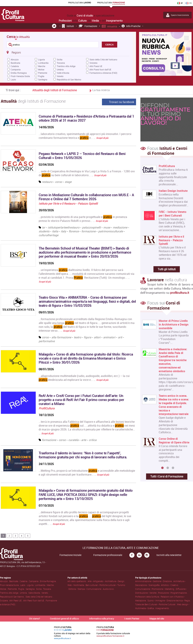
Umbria (60, 69)
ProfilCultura (47, 408)
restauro (47, 182)
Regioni (14, 52)
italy (63, 231)
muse (107, 227)
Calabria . (24, 581)
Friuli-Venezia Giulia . (10, 585)
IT (180, 3)
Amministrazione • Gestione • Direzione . (154, 581)
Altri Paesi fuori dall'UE (100, 69)
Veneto (60, 76)
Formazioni (88, 26)
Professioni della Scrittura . (148, 597)
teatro (78, 337)
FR (189, 3)
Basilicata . (15, 581)
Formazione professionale (108, 555)
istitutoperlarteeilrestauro (64, 227)
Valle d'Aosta (63, 73)
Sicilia (60, 59)
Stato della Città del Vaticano (103, 59)
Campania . (34, 581)
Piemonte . (13, 589)
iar (44, 227)
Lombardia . (41, 585)
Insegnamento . (163, 608)
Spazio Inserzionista (177, 15)
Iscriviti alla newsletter (169, 555)
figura (88, 337)
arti (120, 337)
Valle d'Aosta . (35, 593)
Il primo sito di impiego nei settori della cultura (72, 633)
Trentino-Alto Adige (66, 66)
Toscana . (47, 589)
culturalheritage (49, 235)
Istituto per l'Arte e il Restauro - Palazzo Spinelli (68, 204)
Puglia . (22, 589)
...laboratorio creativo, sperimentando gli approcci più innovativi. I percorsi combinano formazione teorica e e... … (85, 136)
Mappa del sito (157, 619)
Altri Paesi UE (96, 66)
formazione (89, 231)
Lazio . (24, 585)
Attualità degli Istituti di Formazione (55, 90)
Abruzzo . (5, 581)
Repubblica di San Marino (69, 79)
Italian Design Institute (173, 191)
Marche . (51, 585)
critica (93, 440)
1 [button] (162, 468)
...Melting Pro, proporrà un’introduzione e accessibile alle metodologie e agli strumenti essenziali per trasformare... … (87, 473)
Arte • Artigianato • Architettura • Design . (107, 581)
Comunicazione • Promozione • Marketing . (155, 589)
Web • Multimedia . (77, 585)
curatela (73, 440)
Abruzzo (15, 59)
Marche (42, 66)
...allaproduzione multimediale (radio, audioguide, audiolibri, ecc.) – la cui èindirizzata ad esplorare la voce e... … (84, 378)
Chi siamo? (34, 619)
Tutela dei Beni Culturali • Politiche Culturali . (156, 604)
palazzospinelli (91, 227)
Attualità (110, 26)
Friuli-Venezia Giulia (20, 76)
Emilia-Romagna (19, 73)
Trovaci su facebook (122, 102)
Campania (16, 69)
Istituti (68, 26)
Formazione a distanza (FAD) (103, 73)
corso (59, 182)
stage (68, 182)
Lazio (13, 79)
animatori (109, 337)
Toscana (61, 63)
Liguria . (31, 585)
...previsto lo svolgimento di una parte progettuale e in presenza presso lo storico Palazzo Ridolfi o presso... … (83, 219)
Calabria (15, 66)
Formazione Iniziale (70, 555)
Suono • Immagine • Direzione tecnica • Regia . (169, 600)
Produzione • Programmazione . (173, 593)
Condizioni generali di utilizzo (64, 619)
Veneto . (45, 593)
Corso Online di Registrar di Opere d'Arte (174, 441)
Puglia (41, 76)
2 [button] (168, 468)
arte (84, 440)
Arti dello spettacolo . (78, 581)
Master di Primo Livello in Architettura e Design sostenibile (174, 324)
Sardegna (43, 79)
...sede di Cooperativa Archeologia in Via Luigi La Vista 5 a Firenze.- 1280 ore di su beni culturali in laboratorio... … (87, 173)
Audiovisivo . (109, 589)
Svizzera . (5, 600)
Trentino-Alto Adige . (10, 593)
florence (74, 231)
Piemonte (43, 73)
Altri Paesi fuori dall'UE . (34, 600)
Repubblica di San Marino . (13, 597)
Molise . (4, 589)
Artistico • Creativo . (170, 585)
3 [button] (173, 468)
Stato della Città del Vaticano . (39, 597)
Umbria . (24, 593)
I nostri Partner (132, 619)
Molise (41, 69)
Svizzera (93, 63)
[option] (166, 392)
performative (47, 341)
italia (55, 231)
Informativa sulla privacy (102, 619)
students (44, 231)
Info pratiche (131, 26)
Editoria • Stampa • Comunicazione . (86, 589)
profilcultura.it (180, 293)
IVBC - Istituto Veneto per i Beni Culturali (173, 214)
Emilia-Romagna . (48, 581)
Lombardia (43, 63)
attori (97, 337)
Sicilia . (40, 589)
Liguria (41, 59)
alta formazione (61, 337)
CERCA (109, 45)
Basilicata (15, 63)
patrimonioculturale (111, 231)
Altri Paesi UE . (16, 600)
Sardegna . (31, 589)
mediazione (120, 227)
